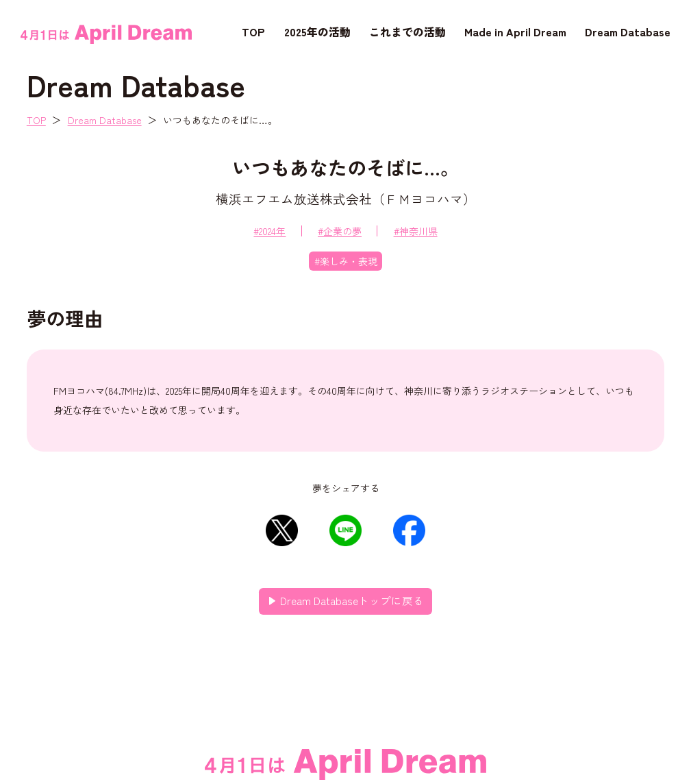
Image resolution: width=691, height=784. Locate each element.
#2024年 (269, 231)
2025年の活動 (317, 32)
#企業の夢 (340, 231)
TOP (253, 32)
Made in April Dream (515, 32)
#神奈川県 (416, 231)
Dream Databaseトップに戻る (352, 600)
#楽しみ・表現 (346, 261)
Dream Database (628, 32)
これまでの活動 (407, 32)
